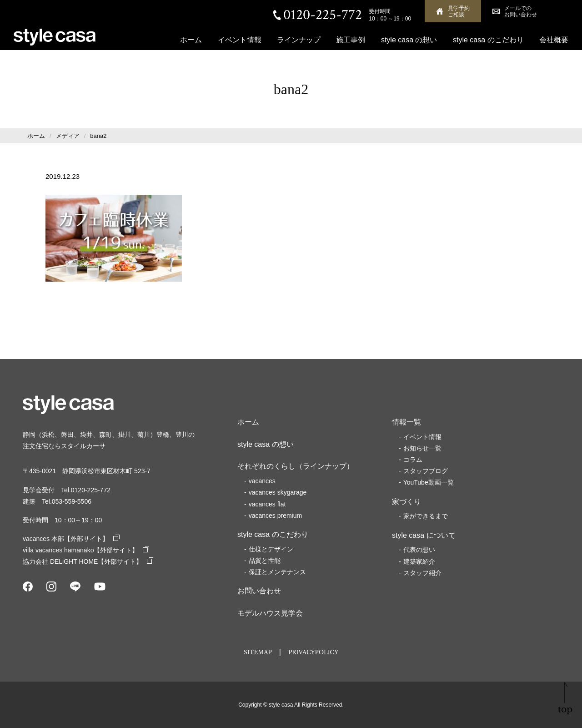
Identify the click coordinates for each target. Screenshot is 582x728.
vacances (262, 481)
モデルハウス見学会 (270, 613)
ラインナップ (299, 40)
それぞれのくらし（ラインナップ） (296, 466)
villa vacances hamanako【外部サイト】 (86, 550)
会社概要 (554, 40)
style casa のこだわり (488, 40)
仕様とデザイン (271, 549)
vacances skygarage (278, 492)
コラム (413, 460)
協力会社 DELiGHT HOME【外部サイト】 (88, 561)
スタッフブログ (426, 471)
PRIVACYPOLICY (313, 652)
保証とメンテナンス (277, 572)
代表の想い (419, 550)
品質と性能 (265, 561)
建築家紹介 (419, 561)
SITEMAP (258, 652)
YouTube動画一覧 (429, 482)
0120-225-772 (323, 15)
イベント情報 (240, 40)
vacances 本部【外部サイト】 (71, 539)
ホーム (191, 40)
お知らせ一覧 (422, 448)
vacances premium (276, 516)
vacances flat (267, 504)
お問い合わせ (259, 591)
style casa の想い (409, 40)
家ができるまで (426, 516)
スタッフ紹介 (422, 573)
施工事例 (351, 40)
